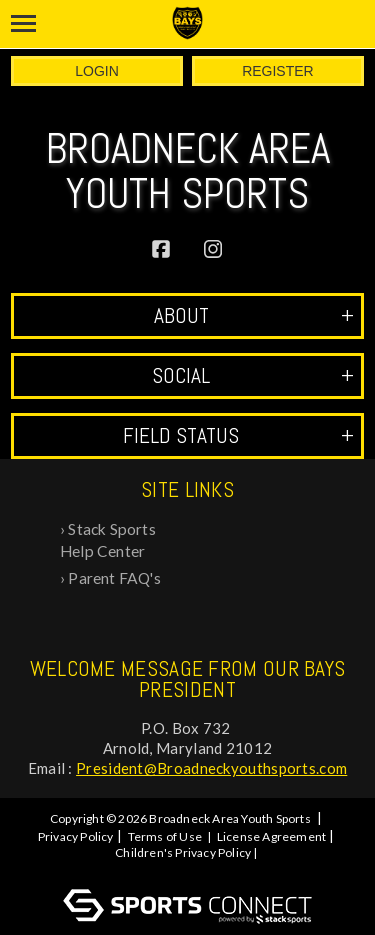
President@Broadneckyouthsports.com (211, 768)
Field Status (238, 435)
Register (278, 71)
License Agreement (271, 836)
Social (253, 375)
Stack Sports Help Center (108, 540)
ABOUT (254, 315)
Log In (190, 870)
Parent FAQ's (114, 578)
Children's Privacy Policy (183, 852)
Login (97, 71)
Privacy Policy (76, 836)
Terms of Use (165, 836)
